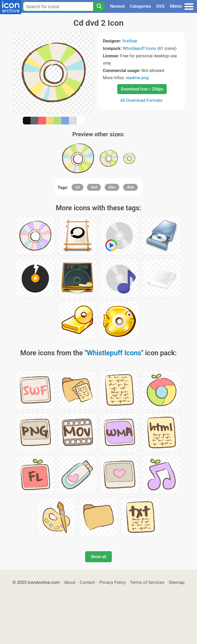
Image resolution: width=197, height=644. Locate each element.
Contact (87, 582)
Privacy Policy (112, 582)
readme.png (137, 78)
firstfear (130, 41)
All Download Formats (141, 100)
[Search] (99, 6)
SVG (160, 6)
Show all (98, 557)
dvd (94, 187)
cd (77, 187)
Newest (117, 6)
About (70, 582)
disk (131, 187)
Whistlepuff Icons (140, 48)
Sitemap (177, 582)
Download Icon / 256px (142, 89)
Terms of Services (147, 582)
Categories (140, 6)
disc (112, 187)
